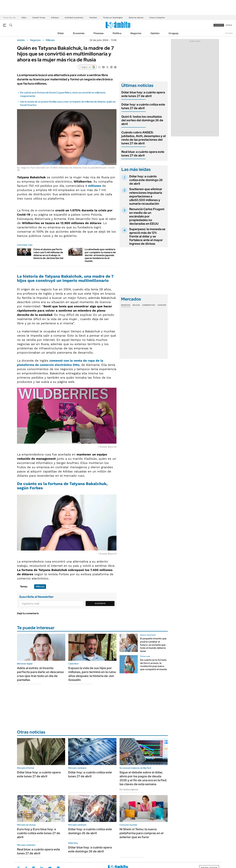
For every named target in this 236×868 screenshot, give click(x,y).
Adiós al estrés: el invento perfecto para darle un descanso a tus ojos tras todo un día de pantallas (40, 674)
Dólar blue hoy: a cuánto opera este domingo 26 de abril (90, 849)
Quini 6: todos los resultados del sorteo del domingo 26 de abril (142, 120)
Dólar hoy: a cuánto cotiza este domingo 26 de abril (146, 180)
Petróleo (93, 18)
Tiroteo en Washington (113, 18)
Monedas (126, 305)
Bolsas (136, 305)
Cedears (162, 305)
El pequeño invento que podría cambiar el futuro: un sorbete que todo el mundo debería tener (153, 645)
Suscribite (100, 603)
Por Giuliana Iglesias (129, 789)
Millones (50, 40)
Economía (79, 33)
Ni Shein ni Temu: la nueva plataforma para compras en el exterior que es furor (141, 833)
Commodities (149, 305)
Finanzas (99, 33)
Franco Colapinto (157, 18)
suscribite (219, 25)
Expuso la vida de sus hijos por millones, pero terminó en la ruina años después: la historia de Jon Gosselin (92, 674)
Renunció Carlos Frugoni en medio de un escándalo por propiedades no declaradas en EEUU (147, 216)
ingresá (229, 25)
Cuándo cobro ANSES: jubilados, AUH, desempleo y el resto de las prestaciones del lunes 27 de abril (144, 138)
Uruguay (174, 33)
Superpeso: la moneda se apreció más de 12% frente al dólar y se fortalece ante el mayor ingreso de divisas (147, 236)
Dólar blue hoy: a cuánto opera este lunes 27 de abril (143, 94)
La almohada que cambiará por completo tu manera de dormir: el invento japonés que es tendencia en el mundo (100, 255)
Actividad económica (74, 18)
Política (117, 33)
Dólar (24, 18)
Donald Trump (39, 18)
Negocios (136, 33)
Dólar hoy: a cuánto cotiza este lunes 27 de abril (143, 106)
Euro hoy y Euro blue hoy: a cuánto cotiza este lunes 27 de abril (39, 833)
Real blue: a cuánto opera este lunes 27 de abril (143, 154)
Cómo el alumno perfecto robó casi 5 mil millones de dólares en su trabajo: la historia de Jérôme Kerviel (48, 254)
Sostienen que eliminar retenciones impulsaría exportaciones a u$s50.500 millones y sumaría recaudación (146, 196)
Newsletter (229, 33)
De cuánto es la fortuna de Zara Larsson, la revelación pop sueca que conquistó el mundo (154, 665)
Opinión (155, 33)
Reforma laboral (136, 18)
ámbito (21, 40)
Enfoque (55, 18)
